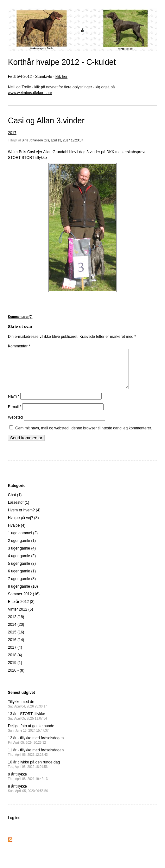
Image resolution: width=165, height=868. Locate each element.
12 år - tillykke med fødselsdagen (36, 748)
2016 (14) (16, 647)
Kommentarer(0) (20, 317)
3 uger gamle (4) (22, 556)
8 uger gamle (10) (23, 594)
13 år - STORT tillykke (27, 724)
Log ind (14, 825)
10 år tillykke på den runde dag (34, 772)
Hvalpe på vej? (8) (23, 525)
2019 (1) (15, 670)
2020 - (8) (16, 678)
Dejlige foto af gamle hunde (31, 736)
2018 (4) (15, 663)
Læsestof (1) (19, 510)
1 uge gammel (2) (23, 541)
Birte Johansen (32, 140)
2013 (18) (16, 625)
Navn (14, 404)
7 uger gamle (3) (22, 586)
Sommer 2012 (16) (24, 602)
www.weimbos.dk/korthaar (30, 93)
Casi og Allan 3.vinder (46, 120)
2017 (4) (15, 655)
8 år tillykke (28, 796)
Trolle (26, 87)
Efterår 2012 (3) (21, 609)
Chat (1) (15, 502)
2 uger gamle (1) (22, 548)
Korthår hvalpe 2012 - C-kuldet (62, 62)
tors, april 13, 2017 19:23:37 (63, 140)
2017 (12, 133)
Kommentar (19, 346)
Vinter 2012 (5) (20, 617)
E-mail (15, 414)
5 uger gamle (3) (22, 571)
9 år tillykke (28, 784)
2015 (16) (16, 640)
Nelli (12, 87)
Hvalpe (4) (17, 533)
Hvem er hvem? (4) (24, 518)
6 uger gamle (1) (22, 579)
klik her (61, 77)
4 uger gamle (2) (22, 564)
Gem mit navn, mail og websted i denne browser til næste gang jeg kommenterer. (84, 436)
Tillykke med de (27, 711)
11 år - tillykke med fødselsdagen (36, 760)
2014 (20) (16, 632)
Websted (15, 425)
